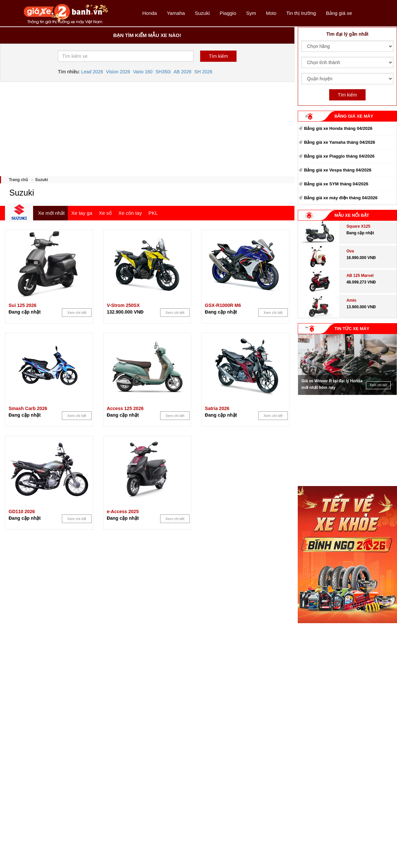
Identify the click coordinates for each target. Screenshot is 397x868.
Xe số (105, 213)
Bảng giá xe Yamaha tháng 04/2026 (340, 142)
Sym (251, 13)
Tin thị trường (301, 13)
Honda (150, 13)
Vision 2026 (118, 72)
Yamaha (176, 13)
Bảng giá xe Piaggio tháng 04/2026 (339, 156)
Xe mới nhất (51, 213)
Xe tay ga (82, 213)
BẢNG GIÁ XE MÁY (354, 116)
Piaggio (228, 13)
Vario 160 (143, 72)
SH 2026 (203, 72)
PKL (153, 213)
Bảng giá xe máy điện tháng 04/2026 (341, 198)
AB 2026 (183, 72)
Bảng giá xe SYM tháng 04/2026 (336, 184)
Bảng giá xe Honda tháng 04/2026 (338, 128)
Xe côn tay (130, 213)
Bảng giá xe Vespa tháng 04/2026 (338, 170)
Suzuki (202, 13)
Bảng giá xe (339, 13)
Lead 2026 (92, 72)
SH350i (163, 72)
